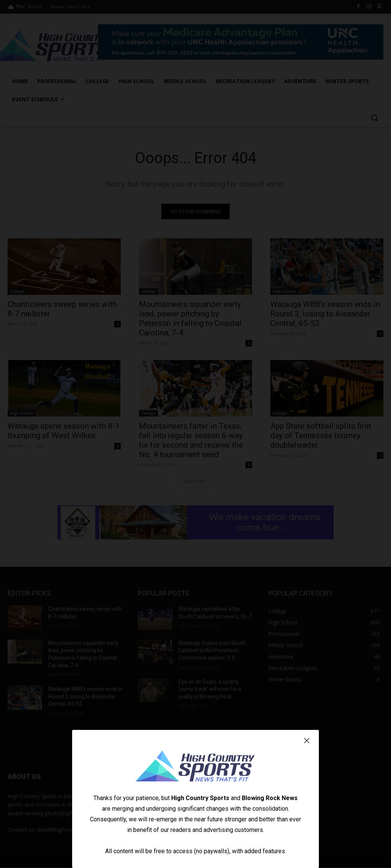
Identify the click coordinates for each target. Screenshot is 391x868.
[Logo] (195, 767)
